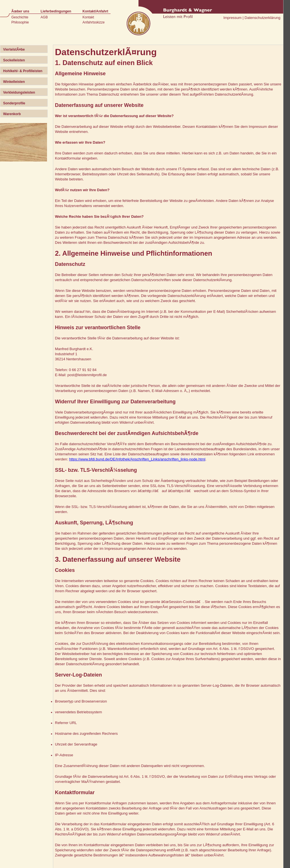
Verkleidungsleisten (19, 92)
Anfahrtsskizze (93, 22)
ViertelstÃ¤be (14, 49)
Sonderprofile (14, 103)
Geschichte (20, 17)
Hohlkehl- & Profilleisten (23, 71)
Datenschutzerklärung (263, 18)
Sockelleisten (14, 60)
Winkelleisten (14, 82)
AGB (44, 17)
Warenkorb (12, 114)
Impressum (233, 18)
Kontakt (88, 17)
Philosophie (20, 22)
